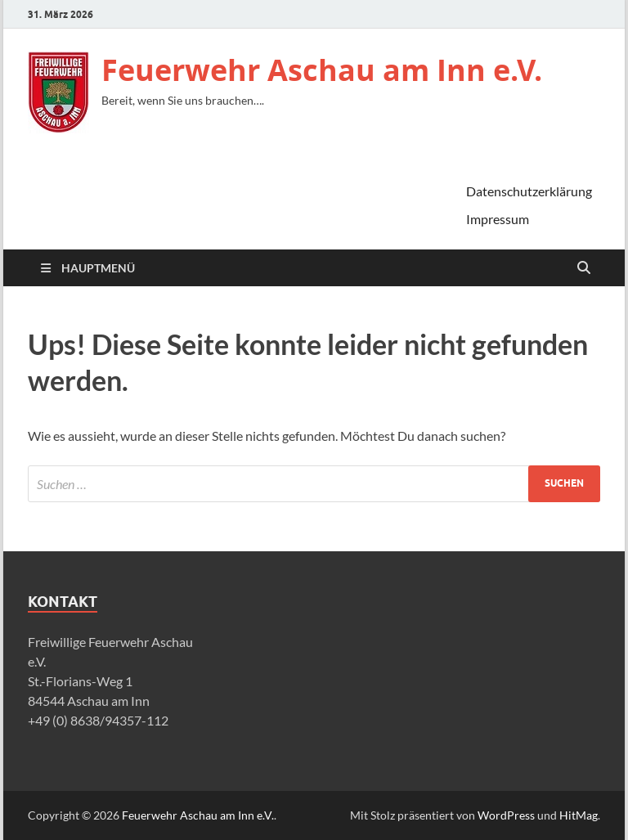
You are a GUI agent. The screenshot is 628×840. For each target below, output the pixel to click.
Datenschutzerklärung (529, 191)
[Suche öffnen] (584, 268)
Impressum (498, 219)
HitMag (579, 815)
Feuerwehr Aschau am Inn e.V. (322, 70)
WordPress (506, 815)
